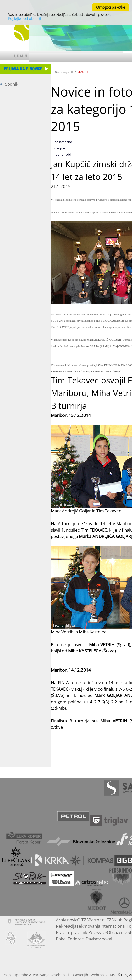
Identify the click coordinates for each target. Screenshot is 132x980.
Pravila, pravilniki (72, 932)
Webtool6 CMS (103, 975)
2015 (74, 72)
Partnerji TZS (101, 920)
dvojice (60, 148)
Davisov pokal (99, 939)
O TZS (83, 920)
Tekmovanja (62, 72)
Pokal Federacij (71, 939)
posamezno (63, 142)
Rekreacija (66, 926)
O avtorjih (80, 975)
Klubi (119, 920)
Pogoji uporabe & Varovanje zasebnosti (36, 975)
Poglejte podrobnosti (24, 18)
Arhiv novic (67, 920)
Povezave (98, 932)
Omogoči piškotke (111, 7)
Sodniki (12, 84)
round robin (63, 154)
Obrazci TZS (118, 932)
